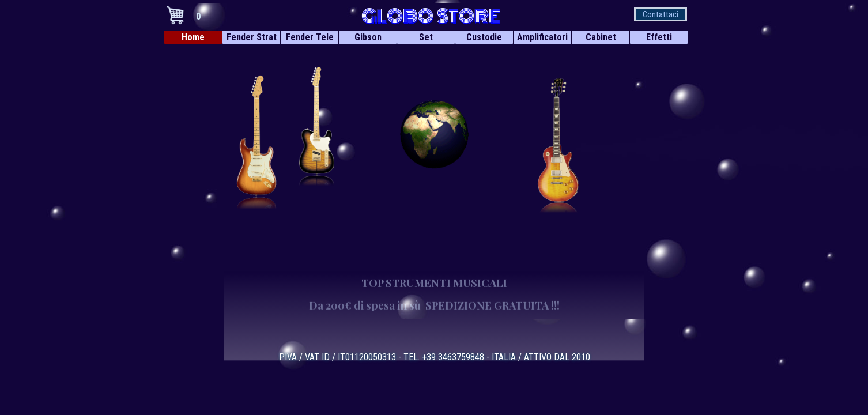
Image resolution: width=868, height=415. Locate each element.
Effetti (659, 37)
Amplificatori (542, 37)
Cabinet (601, 37)
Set (426, 37)
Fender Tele (310, 37)
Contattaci (661, 14)
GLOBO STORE (431, 16)
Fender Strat (252, 37)
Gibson (368, 37)
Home (193, 37)
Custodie (484, 37)
